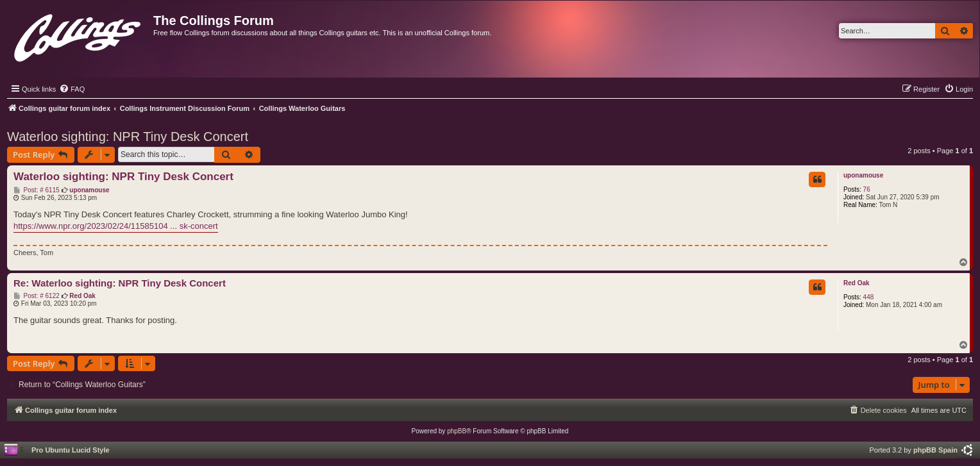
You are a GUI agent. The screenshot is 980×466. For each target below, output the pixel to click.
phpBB (457, 431)
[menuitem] (72, 89)
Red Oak (857, 283)
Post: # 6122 (37, 296)
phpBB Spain (935, 450)
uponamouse (863, 175)
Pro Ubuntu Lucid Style (71, 450)
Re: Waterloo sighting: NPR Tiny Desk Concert (120, 283)
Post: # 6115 (37, 190)
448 (869, 297)
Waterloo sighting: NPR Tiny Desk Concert (128, 137)
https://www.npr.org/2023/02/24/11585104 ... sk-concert (116, 226)
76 (867, 189)
